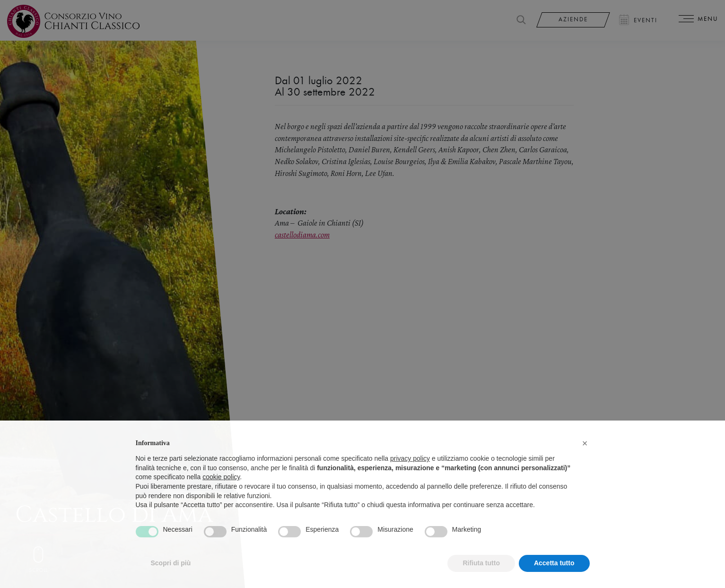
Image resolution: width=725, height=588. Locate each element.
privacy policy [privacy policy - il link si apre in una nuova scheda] (410, 475)
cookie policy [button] (221, 494)
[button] (585, 460)
